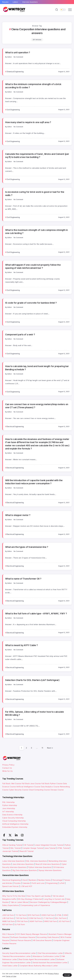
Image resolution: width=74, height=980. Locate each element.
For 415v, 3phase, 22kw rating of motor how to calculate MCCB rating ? (35, 713)
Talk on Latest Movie (19, 902)
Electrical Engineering (11, 880)
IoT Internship (8, 812)
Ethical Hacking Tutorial (12, 845)
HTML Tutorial (63, 848)
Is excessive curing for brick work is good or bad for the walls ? (35, 193)
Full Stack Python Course (52, 784)
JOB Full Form (8, 915)
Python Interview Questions (40, 867)
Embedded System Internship (15, 827)
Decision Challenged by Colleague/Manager (48, 902)
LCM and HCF (26, 886)
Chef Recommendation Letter (50, 953)
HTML (59, 915)
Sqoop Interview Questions (50, 870)
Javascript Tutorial (10, 851)
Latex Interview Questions (13, 861)
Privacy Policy (8, 765)
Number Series (45, 880)
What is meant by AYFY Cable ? (21, 645)
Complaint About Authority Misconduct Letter (39, 966)
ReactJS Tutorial (27, 851)
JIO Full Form (64, 921)
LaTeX (62, 883)
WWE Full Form (51, 921)
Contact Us (7, 768)
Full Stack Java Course (31, 784)
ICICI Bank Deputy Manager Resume (32, 934)
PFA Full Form (22, 921)
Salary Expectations (11, 905)
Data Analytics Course (50, 787)
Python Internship (10, 805)
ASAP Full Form (36, 921)
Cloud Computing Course (39, 790)
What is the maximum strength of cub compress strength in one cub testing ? (36, 232)
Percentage (57, 880)
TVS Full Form (21, 918)
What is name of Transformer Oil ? (23, 579)
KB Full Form (8, 924)
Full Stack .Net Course (12, 784)
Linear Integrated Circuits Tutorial (49, 845)
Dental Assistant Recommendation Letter (50, 963)
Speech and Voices (11, 886)
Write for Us (7, 771)
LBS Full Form (8, 918)
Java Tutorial (50, 848)
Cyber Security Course (19, 790)
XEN (65, 915)
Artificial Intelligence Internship (15, 824)
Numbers (33, 880)
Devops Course (57, 790)
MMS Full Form (9, 921)
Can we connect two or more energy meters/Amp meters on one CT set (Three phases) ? (37, 406)
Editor (10, 57)
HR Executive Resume (42, 940)
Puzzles (17, 883)
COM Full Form (35, 918)
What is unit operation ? (18, 52)
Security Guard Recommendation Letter (19, 953)
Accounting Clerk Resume (48, 937)
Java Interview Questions (23, 864)
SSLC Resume (8, 934)
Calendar (26, 883)
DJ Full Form (20, 924)
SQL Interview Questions (37, 861)
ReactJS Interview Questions (48, 864)
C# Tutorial (29, 845)
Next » (50, 748)
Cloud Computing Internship (14, 821)
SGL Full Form (61, 918)
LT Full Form (48, 918)
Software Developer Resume (23, 937)
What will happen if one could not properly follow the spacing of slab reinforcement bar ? (33, 266)
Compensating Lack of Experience (35, 905)
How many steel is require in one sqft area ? (28, 122)
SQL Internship (8, 802)
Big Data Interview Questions (25, 870)
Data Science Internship (12, 815)
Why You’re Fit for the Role (14, 896)
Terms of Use (11, 976)
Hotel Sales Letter (10, 966)
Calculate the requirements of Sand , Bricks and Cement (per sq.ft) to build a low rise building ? (37, 156)
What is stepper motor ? (18, 515)
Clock (25, 880)
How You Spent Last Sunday (39, 896)
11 (42, 748)
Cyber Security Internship (13, 818)
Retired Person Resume (21, 940)
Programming (52, 883)
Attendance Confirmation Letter (46, 956)
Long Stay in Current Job (54, 899)
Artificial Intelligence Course (28, 787)
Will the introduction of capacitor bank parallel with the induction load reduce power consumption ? (34, 482)
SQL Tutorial (16, 848)
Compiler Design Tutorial (33, 848)
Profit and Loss (38, 883)
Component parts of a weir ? (20, 335)
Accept (67, 975)
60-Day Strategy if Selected (30, 899)
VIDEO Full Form (48, 915)
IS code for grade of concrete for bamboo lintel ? (31, 303)
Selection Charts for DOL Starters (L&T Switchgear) (32, 680)
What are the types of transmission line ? (27, 547)
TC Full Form (21, 915)
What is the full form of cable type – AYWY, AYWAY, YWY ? (36, 614)
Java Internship (9, 808)
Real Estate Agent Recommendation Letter (37, 959)
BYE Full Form (34, 915)
